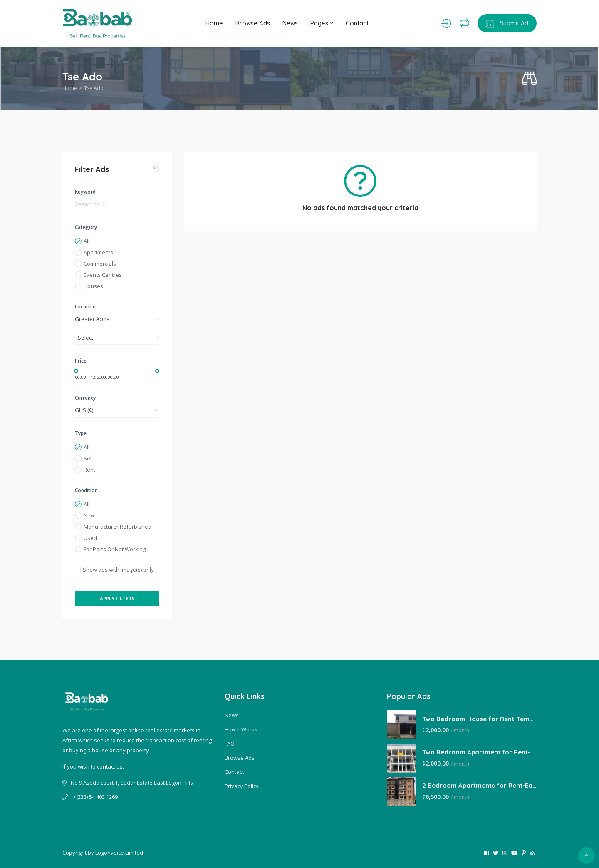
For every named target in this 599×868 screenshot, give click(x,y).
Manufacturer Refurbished (118, 527)
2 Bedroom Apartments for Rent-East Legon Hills (479, 785)
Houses (93, 286)
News (290, 23)
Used (90, 538)
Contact (357, 23)
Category (86, 227)
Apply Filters (117, 598)
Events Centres (103, 275)
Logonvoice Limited (119, 853)
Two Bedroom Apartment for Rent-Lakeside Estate (479, 752)
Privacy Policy (242, 786)
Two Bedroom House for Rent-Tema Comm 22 (479, 719)
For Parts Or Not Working (115, 549)
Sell (88, 458)
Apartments (98, 252)
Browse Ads (253, 23)
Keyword (85, 192)
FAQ (230, 744)
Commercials (100, 264)
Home (214, 23)
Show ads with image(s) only (118, 570)
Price (81, 361)
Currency (85, 398)
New (89, 515)
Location (85, 307)
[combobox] (117, 319)
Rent (89, 470)
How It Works (241, 729)
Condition (86, 490)
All (87, 241)
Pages (322, 23)
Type (81, 433)
